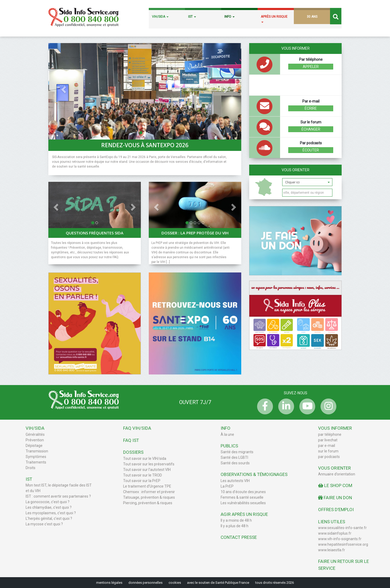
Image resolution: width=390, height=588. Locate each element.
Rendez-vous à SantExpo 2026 (145, 145)
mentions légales (109, 583)
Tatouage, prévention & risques (149, 497)
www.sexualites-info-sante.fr (342, 528)
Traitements (36, 462)
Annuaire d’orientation (337, 474)
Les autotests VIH (235, 481)
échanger (311, 129)
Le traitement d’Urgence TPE (147, 486)
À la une (227, 434)
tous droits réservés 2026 (275, 583)
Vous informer (335, 428)
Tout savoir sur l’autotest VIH (147, 470)
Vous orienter (296, 170)
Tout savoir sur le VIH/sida (145, 459)
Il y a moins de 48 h (236, 520)
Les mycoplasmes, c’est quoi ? (51, 513)
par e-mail (327, 446)
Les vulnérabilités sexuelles (243, 503)
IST (192, 17)
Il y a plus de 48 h (235, 526)
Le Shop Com (335, 485)
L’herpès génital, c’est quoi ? (49, 518)
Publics (229, 446)
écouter (311, 150)
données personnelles (145, 583)
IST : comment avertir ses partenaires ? (58, 496)
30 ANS (312, 17)
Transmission (37, 451)
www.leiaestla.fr (332, 550)
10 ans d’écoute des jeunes (243, 492)
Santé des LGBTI (234, 457)
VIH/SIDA (160, 17)
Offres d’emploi (336, 510)
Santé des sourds (235, 463)
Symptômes (36, 457)
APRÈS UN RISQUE (274, 19)
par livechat (328, 440)
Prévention (35, 440)
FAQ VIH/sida (137, 428)
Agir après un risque (244, 514)
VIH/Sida (35, 428)
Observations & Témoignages (254, 474)
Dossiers (133, 452)
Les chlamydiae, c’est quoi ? (49, 507)
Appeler (311, 67)
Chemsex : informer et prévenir (149, 492)
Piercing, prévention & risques (148, 503)
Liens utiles (332, 522)
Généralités (35, 434)
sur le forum (328, 451)
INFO (229, 17)
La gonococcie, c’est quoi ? (48, 502)
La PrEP (227, 486)
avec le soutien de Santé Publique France (218, 583)
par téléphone (330, 434)
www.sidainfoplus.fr (335, 533)
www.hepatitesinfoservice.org (343, 544)
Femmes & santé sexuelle (242, 497)
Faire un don (335, 498)
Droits (31, 468)
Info (226, 428)
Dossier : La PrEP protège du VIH (195, 233)
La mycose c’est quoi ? (44, 524)
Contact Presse (239, 537)
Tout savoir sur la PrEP (142, 481)
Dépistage (34, 446)
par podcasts (329, 457)
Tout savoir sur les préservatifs (149, 464)
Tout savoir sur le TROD (143, 475)
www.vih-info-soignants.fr (340, 539)
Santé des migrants (237, 452)
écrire (311, 108)
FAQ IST (131, 440)
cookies (175, 583)
